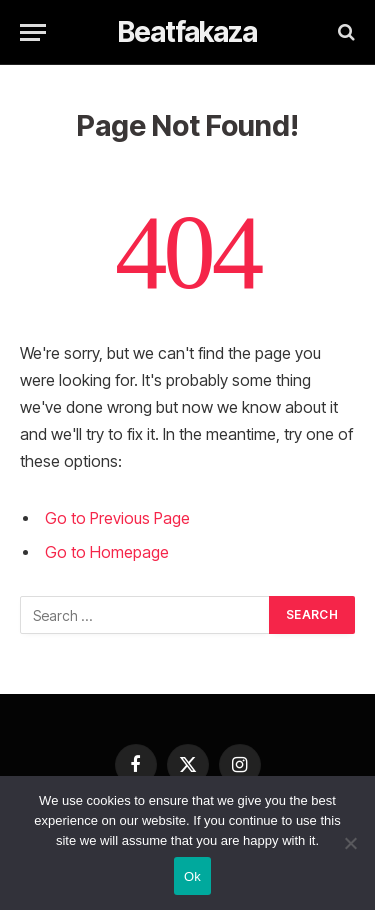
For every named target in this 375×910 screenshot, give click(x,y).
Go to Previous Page (117, 518)
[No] (350, 843)
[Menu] (33, 32)
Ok (192, 876)
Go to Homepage (107, 552)
